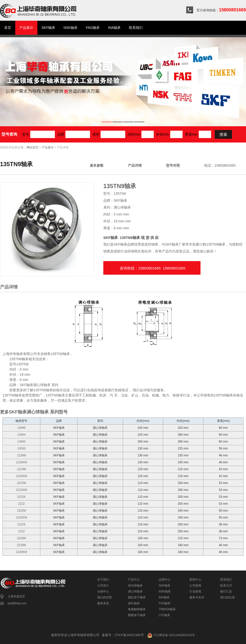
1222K (22, 524)
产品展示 (26, 28)
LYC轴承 (164, 615)
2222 (22, 504)
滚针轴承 (134, 603)
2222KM (22, 490)
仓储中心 (103, 591)
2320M (22, 538)
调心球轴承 (135, 591)
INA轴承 (114, 28)
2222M (22, 483)
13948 (21, 428)
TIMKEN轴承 (167, 609)
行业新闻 (195, 591)
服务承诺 (103, 603)
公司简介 (103, 586)
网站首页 (32, 147)
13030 (21, 448)
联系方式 (226, 586)
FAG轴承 (93, 28)
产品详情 (135, 165)
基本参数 (97, 165)
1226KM (22, 462)
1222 (22, 531)
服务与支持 (197, 597)
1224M (22, 469)
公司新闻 (195, 586)
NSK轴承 (70, 28)
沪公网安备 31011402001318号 (171, 635)
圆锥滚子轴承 (137, 615)
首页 (8, 28)
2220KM (22, 552)
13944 (21, 435)
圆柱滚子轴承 (137, 597)
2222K (22, 497)
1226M (22, 455)
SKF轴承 (48, 28)
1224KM (22, 476)
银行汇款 (226, 591)
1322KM (22, 518)
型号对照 (173, 165)
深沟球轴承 (135, 586)
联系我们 (136, 28)
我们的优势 (105, 597)
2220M (22, 545)
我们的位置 (228, 597)
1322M (22, 511)
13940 (21, 442)
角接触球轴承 (137, 609)
